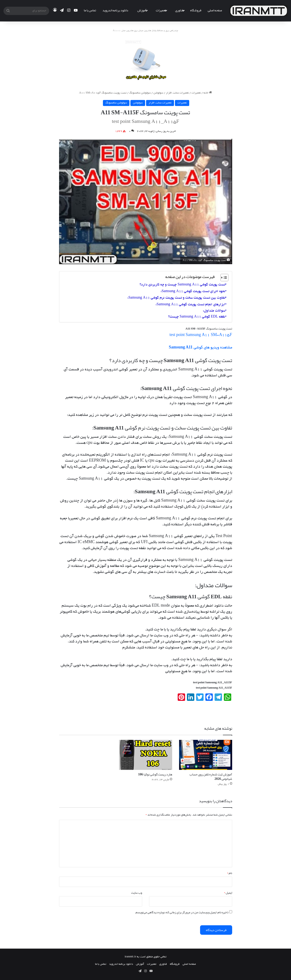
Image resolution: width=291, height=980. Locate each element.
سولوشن (158, 93)
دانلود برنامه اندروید (115, 10)
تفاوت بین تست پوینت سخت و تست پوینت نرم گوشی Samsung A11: (176, 298)
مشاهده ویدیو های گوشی (200, 348)
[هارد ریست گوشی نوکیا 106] (146, 755)
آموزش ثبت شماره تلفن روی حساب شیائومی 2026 (211, 776)
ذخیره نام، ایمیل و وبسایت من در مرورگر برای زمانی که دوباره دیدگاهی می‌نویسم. (182, 912)
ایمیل (228, 893)
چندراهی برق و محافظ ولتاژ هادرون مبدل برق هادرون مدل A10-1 (146, 31)
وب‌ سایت (137, 893)
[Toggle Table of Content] (222, 278)
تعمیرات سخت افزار (177, 93)
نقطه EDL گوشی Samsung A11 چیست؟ (197, 317)
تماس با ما (90, 10)
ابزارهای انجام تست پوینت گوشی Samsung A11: (190, 305)
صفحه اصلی (215, 10)
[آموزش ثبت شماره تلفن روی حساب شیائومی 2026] (206, 755)
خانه (208, 93)
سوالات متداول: (214, 311)
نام (229, 873)
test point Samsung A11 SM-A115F (201, 335)
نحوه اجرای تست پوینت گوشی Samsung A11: (193, 291)
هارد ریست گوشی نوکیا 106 (155, 774)
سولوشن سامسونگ (140, 93)
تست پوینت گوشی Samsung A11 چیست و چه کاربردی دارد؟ (182, 285)
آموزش (142, 10)
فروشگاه (196, 10)
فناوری (179, 10)
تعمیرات (161, 10)
